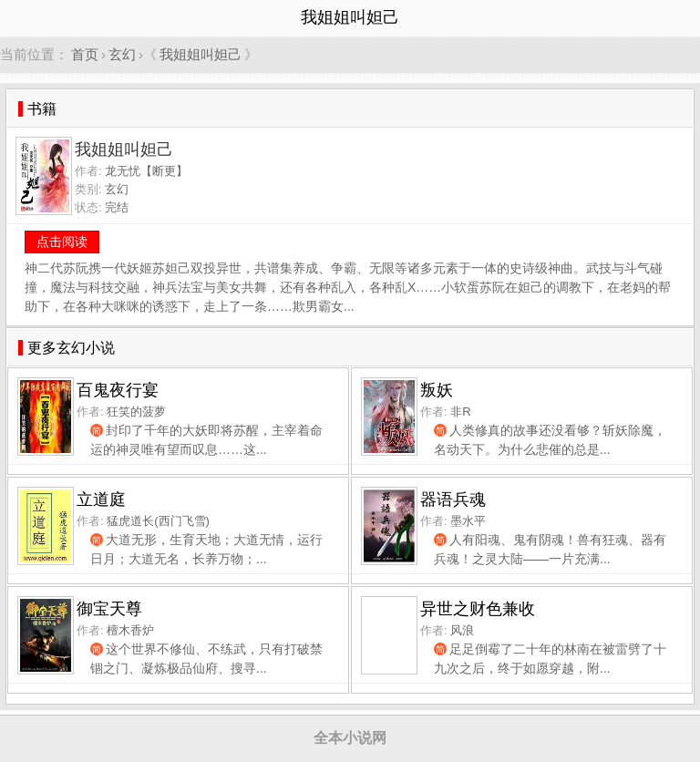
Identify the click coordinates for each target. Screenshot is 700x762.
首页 (85, 54)
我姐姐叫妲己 (201, 54)
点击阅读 (62, 242)
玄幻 (122, 54)
